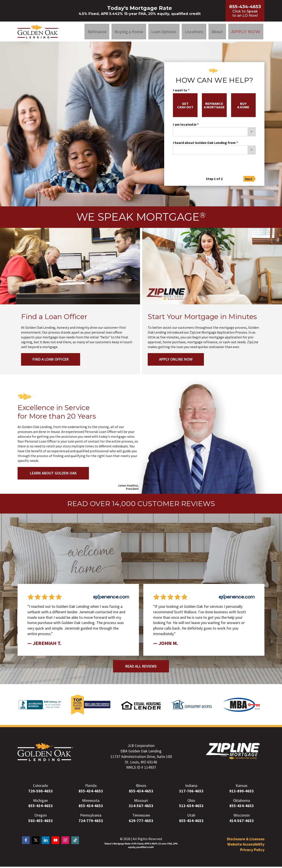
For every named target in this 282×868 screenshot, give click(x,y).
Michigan (40, 802)
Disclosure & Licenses (246, 840)
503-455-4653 (41, 822)
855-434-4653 (91, 793)
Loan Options (164, 32)
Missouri (141, 802)
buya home (243, 107)
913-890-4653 (242, 793)
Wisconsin (242, 817)
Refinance (97, 32)
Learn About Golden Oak (53, 475)
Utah (191, 817)
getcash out (185, 107)
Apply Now (246, 32)
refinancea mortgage (214, 107)
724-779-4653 (91, 822)
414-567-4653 (242, 822)
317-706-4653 (191, 793)
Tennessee (141, 817)
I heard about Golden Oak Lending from (204, 144)
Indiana (191, 787)
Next (249, 180)
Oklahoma (242, 802)
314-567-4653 (141, 807)
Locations (194, 32)
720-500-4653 (41, 793)
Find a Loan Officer (51, 361)
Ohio (191, 802)
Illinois (141, 787)
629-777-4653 (141, 822)
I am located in (185, 126)
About (217, 32)
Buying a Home (129, 32)
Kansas (242, 787)
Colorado (40, 787)
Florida (91, 787)
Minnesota (91, 802)
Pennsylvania (91, 817)
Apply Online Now (177, 361)
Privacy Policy (252, 851)
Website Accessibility (246, 846)
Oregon (41, 817)
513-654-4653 (191, 807)
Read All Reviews (141, 668)
